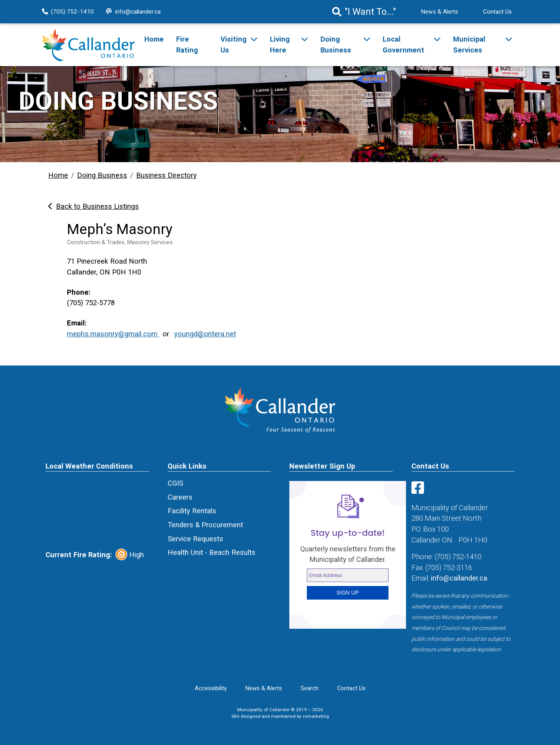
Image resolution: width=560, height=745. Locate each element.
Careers (180, 497)
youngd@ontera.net (205, 334)
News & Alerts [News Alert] (439, 12)
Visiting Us (234, 45)
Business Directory (166, 175)
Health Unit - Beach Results (212, 552)
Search (310, 688)
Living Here (280, 45)
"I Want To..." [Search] (364, 12)
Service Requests (195, 539)
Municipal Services (469, 45)
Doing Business (336, 45)
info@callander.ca (133, 12)
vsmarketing (316, 716)
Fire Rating (187, 45)
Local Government (403, 45)
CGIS (175, 483)
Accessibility (211, 688)
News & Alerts (264, 688)
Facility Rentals (192, 511)
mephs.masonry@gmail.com (113, 334)
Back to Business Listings (94, 206)
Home (154, 39)
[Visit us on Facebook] (419, 491)
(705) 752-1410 (68, 12)
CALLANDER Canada (97, 510)
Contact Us (497, 12)
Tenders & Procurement (205, 525)
